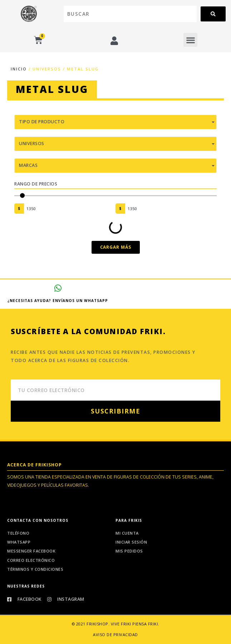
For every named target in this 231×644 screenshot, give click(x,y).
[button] (190, 40)
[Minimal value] (115, 196)
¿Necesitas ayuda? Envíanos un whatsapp (58, 301)
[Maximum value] (171, 209)
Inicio (19, 69)
